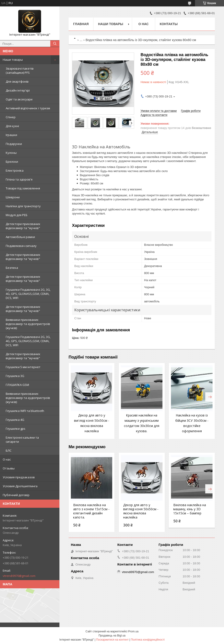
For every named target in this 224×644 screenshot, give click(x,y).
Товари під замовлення (23, 188)
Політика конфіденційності (148, 640)
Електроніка (15, 170)
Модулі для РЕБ (17, 215)
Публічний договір (16, 495)
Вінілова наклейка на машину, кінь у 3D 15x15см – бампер (190, 509)
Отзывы (9, 468)
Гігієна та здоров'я (19, 179)
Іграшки (11, 135)
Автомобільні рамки (20, 237)
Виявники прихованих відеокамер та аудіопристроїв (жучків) (28, 324)
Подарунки (14, 144)
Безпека (12, 268)
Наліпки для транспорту (23, 206)
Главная (81, 24)
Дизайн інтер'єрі (18, 90)
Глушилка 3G (15, 376)
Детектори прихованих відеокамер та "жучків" (23, 226)
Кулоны (11, 153)
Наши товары (13, 60)
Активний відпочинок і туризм (28, 108)
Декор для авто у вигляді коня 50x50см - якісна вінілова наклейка (141, 511)
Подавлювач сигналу (21, 246)
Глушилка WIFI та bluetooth (25, 411)
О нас (7, 459)
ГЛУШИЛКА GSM (17, 385)
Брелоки (12, 162)
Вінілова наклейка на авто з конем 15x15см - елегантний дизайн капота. (91, 511)
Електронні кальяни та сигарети (22, 440)
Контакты (169, 24)
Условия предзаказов (19, 477)
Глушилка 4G (15, 420)
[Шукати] (55, 44)
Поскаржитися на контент (112, 640)
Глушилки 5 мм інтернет (23, 367)
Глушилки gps (16, 429)
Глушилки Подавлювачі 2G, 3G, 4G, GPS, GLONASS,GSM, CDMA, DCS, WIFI (28, 294)
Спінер (11, 117)
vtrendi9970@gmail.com (19, 576)
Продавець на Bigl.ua (112, 636)
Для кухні (12, 126)
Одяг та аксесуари (19, 99)
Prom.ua (133, 631)
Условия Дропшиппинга (20, 486)
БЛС (9, 450)
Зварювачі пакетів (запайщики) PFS (20, 71)
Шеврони (13, 197)
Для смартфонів (17, 81)
